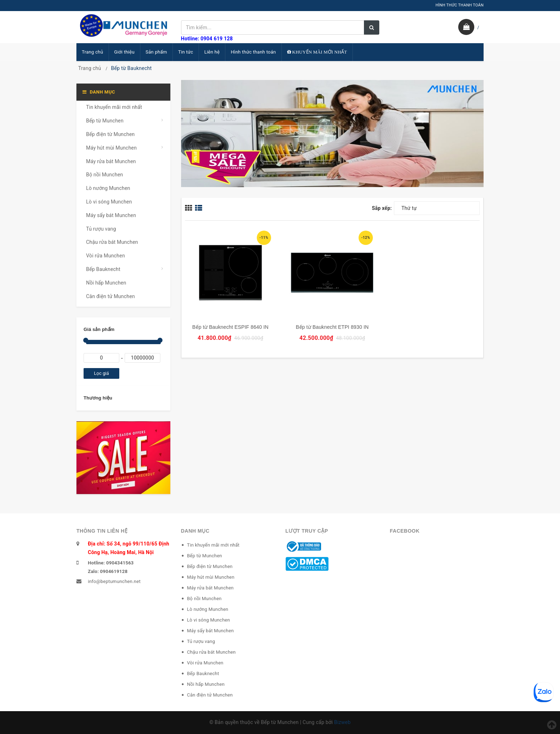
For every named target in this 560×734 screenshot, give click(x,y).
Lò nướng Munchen (108, 188)
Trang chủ (92, 52)
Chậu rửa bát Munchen (112, 242)
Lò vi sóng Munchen (109, 202)
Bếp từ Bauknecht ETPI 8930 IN (332, 327)
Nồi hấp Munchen (106, 283)
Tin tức (186, 52)
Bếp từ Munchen (105, 121)
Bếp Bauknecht (103, 269)
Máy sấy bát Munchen (111, 215)
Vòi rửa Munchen (106, 256)
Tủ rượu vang (101, 229)
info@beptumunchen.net (114, 581)
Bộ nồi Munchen (104, 175)
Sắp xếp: (382, 208)
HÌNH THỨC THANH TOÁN (459, 5)
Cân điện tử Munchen (111, 296)
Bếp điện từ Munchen (110, 134)
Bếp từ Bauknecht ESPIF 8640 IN (230, 327)
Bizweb (342, 722)
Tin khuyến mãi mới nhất (114, 107)
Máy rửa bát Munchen (111, 161)
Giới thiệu (124, 52)
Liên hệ (212, 52)
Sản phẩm (156, 52)
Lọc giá (101, 373)
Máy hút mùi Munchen (111, 148)
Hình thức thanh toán (253, 52)
